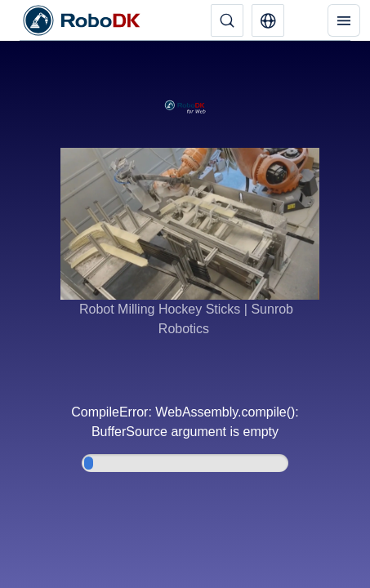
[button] (268, 20)
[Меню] (344, 20)
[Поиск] (227, 20)
